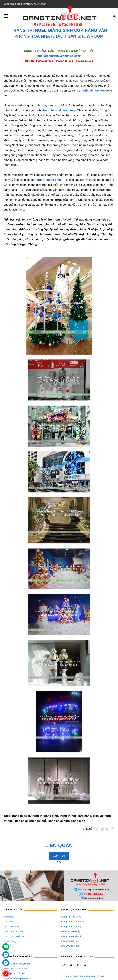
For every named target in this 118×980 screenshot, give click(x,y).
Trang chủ (9, 890)
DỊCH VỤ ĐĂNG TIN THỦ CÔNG (85, 950)
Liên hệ (7, 920)
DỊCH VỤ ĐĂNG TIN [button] (74, 883)
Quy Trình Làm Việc (14, 905)
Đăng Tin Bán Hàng (71, 900)
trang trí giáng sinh (48, 180)
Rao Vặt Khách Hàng (15, 957)
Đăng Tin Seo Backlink (73, 895)
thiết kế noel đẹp (94, 91)
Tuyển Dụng (10, 915)
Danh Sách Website (14, 910)
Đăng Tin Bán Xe (70, 915)
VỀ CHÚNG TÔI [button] (13, 883)
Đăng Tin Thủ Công (71, 890)
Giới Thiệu (9, 895)
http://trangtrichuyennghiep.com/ (59, 56)
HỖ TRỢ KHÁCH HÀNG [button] (18, 930)
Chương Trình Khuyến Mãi (17, 937)
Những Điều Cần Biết (15, 947)
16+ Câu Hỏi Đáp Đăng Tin (18, 952)
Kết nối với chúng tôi (77, 930)
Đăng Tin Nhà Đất (71, 920)
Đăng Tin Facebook (71, 910)
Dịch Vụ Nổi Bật (12, 900)
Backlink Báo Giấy (71, 905)
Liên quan (59, 845)
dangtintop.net (97, 976)
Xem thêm (59, 856)
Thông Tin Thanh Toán (15, 942)
